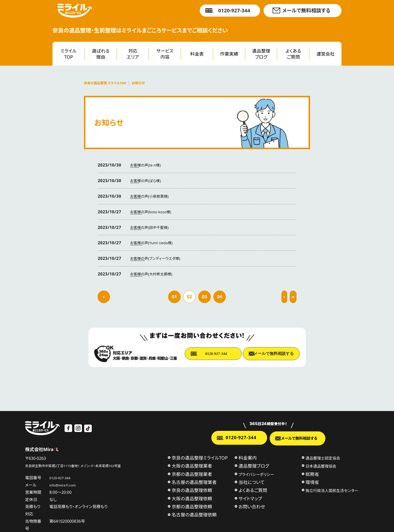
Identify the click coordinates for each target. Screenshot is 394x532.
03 (205, 297)
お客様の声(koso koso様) (153, 212)
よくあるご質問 (293, 54)
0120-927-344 (234, 10)
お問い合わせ (252, 505)
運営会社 (325, 54)
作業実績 (229, 54)
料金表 (197, 54)
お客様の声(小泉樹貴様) (151, 196)
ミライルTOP (68, 54)
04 (220, 297)
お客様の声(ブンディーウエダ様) (158, 258)
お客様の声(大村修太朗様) (153, 274)
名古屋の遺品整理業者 (194, 481)
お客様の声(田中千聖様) (151, 227)
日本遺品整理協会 (321, 465)
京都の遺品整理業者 (192, 473)
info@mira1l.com (69, 483)
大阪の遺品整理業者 (192, 465)
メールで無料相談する (306, 10)
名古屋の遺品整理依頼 (194, 513)
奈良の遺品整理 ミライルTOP (107, 83)
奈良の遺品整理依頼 (192, 489)
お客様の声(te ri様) (147, 165)
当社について (251, 481)
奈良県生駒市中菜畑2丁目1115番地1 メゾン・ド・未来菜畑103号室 (83, 464)
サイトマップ (250, 497)
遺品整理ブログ (261, 54)
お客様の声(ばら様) (147, 181)
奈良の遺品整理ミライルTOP (200, 456)
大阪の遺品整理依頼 (192, 497)
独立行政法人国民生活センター (332, 489)
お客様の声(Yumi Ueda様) (154, 243)
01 (175, 297)
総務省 (312, 473)
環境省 (312, 481)
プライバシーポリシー (256, 473)
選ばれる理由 (101, 54)
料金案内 (248, 456)
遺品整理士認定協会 (323, 457)
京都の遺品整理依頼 (192, 505)
